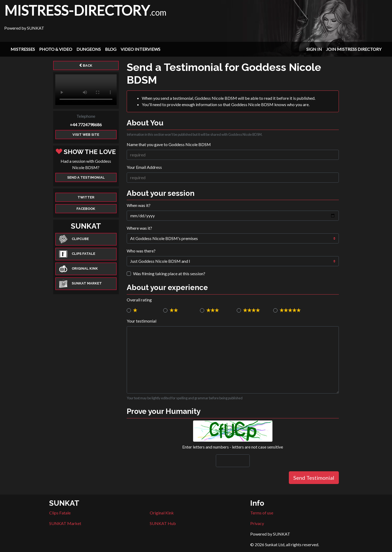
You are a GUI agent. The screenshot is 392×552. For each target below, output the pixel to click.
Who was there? (141, 251)
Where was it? (139, 228)
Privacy (257, 523)
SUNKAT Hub (163, 523)
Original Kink (162, 513)
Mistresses (23, 49)
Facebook (86, 209)
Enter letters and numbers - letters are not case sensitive (233, 447)
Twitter (86, 197)
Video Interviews (140, 49)
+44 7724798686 (86, 125)
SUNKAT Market (65, 523)
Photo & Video (56, 49)
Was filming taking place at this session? (169, 273)
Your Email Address (144, 167)
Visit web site (86, 135)
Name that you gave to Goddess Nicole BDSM (169, 144)
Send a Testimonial (86, 177)
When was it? (139, 205)
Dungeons (89, 49)
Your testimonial (142, 321)
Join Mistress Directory (354, 49)
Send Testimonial (314, 478)
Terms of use (262, 513)
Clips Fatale (60, 513)
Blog (111, 49)
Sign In (314, 49)
